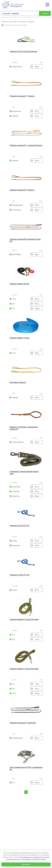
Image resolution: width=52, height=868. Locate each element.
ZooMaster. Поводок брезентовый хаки (24, 473)
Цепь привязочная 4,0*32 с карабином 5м (26, 768)
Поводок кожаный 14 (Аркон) (22, 190)
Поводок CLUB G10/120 (19, 526)
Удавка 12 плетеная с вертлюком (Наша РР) (24, 428)
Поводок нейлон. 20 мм (19, 338)
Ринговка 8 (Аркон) (18, 382)
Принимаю (26, 864)
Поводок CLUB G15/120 (19, 575)
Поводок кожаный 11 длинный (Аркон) (26, 145)
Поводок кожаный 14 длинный (23, 723)
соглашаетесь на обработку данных (34, 859)
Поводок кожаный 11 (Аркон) (22, 96)
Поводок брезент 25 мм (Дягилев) (24, 669)
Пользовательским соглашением (31, 857)
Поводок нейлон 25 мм (19, 284)
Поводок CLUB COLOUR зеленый (23, 52)
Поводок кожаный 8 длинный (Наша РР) (25, 240)
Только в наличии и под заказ (14, 25)
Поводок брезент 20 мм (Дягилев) (24, 619)
